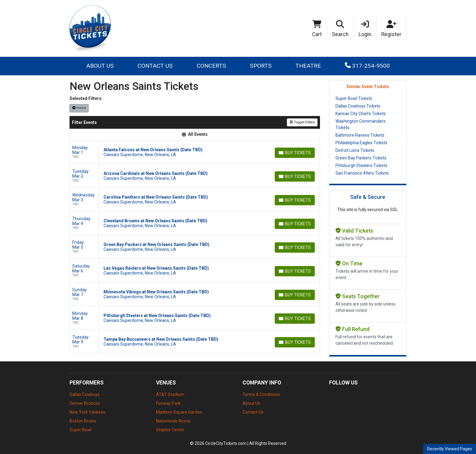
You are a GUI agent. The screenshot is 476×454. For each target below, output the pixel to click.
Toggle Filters (302, 122)
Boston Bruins (83, 421)
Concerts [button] (211, 66)
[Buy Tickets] (295, 153)
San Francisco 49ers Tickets (362, 173)
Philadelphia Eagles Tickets (361, 143)
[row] (195, 152)
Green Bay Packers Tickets (361, 158)
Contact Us (155, 66)
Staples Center (170, 430)
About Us (100, 66)
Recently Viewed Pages (450, 449)
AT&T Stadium (170, 394)
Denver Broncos (85, 403)
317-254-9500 (367, 66)
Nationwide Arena (173, 421)
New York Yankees (87, 412)
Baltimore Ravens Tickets (360, 135)
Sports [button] (261, 66)
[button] (340, 29)
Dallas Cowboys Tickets (358, 106)
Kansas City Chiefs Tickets (361, 114)
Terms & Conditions (261, 394)
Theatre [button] (308, 66)
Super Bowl (80, 430)
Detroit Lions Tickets (355, 150)
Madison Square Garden (179, 412)
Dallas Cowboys (85, 394)
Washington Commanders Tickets (360, 124)
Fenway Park (168, 403)
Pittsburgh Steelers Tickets (361, 166)
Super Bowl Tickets (354, 98)
